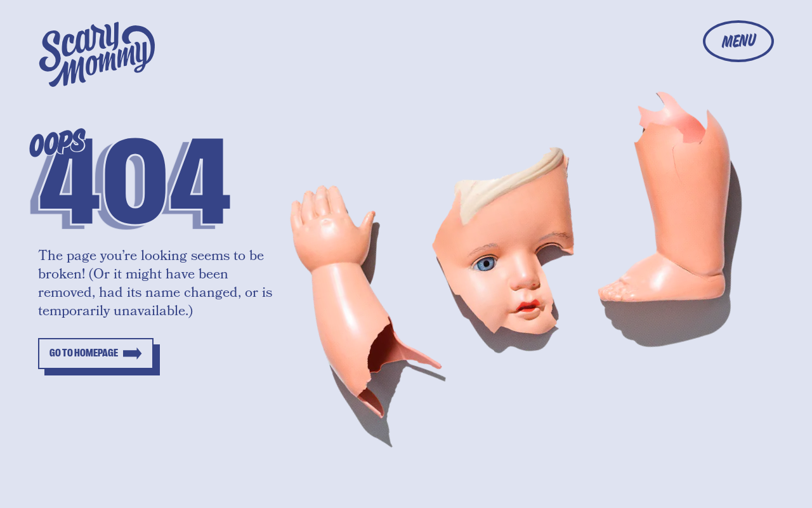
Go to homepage (84, 353)
